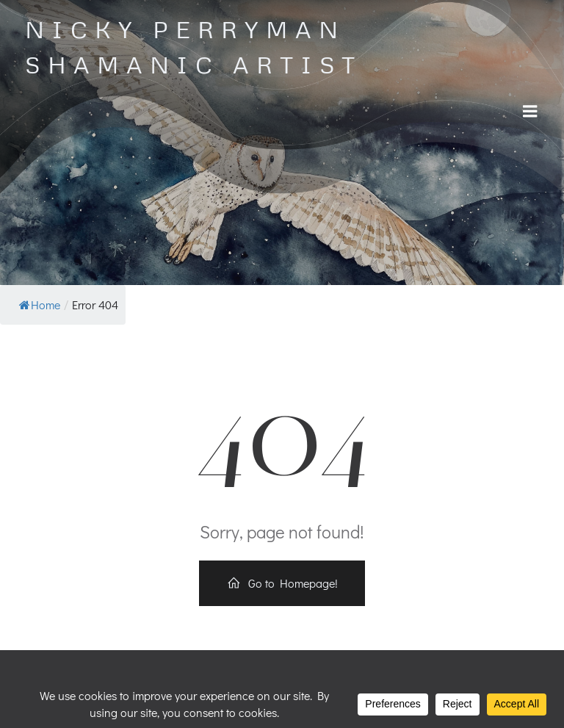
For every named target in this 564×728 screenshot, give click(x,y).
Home (40, 304)
